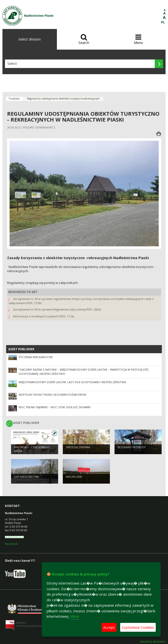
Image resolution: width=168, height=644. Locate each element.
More (75, 616)
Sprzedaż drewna (78, 447)
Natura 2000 (74, 477)
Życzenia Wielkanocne (36, 357)
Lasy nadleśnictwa (26, 477)
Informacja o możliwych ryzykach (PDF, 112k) (44, 316)
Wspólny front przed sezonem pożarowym (52, 395)
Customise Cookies (138, 627)
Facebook (11, 544)
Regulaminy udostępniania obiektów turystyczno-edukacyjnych (63, 98)
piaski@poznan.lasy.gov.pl (14, 537)
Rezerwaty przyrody (132, 447)
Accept (109, 627)
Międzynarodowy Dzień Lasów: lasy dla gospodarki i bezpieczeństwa (72, 382)
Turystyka (14, 98)
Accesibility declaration (153, 642)
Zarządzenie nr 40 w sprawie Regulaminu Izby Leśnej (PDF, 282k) (57, 309)
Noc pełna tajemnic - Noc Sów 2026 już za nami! (55, 407)
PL (163, 22)
